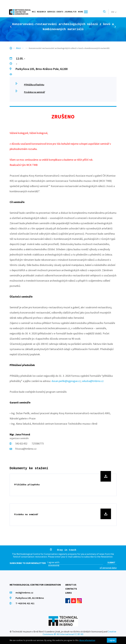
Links (68, 593)
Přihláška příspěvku (34, 85)
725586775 (38, 443)
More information (87, 640)
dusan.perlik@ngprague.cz (66, 381)
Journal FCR (70, 12)
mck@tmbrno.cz (24, 593)
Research (41, 12)
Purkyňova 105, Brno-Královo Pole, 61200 (41, 69)
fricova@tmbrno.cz (26, 449)
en (114, 12)
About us (71, 585)
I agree (112, 640)
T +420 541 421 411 (25, 603)
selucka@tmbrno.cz (93, 381)
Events (60, 12)
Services (51, 12)
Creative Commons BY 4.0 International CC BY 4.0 (79, 633)
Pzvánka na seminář (35, 92)
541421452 (22, 443)
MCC (34, 12)
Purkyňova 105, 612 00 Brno (30, 598)
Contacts (71, 589)
